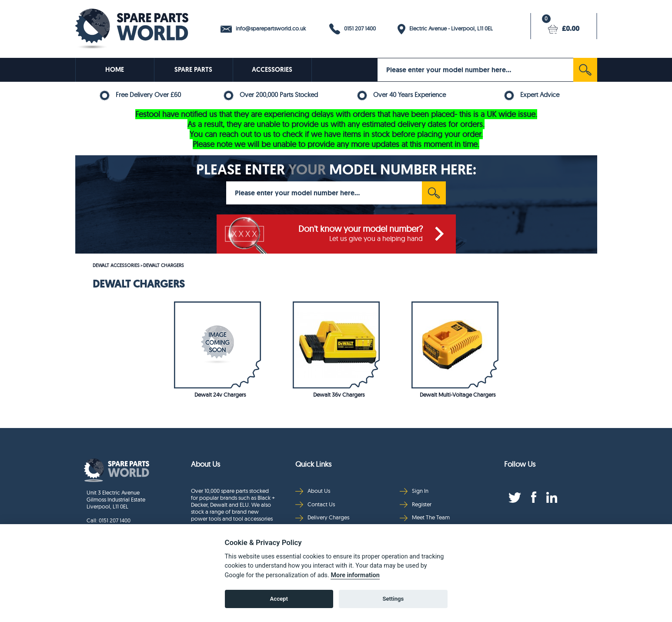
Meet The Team (425, 517)
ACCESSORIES (272, 70)
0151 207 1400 (353, 29)
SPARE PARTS (193, 70)
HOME (115, 70)
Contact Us (315, 504)
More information (355, 575)
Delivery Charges (322, 517)
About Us (313, 491)
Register (416, 504)
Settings (393, 599)
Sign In (414, 491)
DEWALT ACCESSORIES (116, 265)
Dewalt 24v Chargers (220, 395)
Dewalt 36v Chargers (339, 395)
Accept (279, 599)
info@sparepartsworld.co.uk (263, 29)
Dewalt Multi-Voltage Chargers (458, 395)
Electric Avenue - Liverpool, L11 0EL (445, 29)
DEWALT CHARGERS (164, 265)
